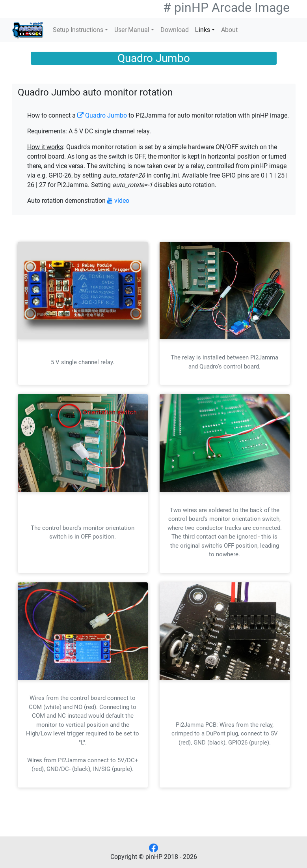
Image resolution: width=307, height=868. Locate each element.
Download (175, 30)
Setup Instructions (78, 30)
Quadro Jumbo (102, 115)
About (229, 30)
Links (203, 30)
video (118, 201)
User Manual (132, 30)
